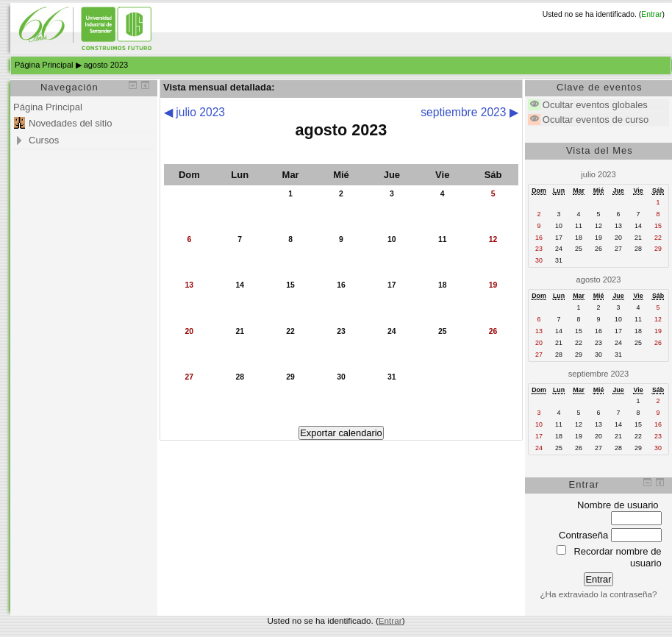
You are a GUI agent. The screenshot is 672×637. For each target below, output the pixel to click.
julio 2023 (598, 174)
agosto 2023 (106, 65)
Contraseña (583, 535)
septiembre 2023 (598, 374)
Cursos (44, 140)
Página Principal (44, 65)
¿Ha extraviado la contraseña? (598, 594)
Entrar (651, 14)
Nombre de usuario (618, 505)
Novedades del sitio (70, 123)
